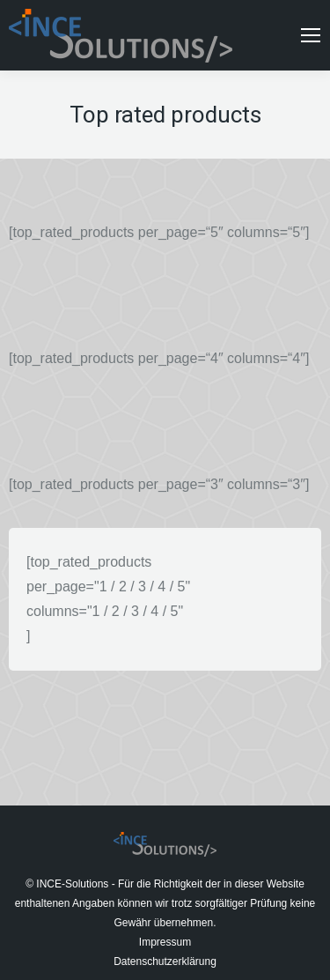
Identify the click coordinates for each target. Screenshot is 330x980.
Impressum (165, 942)
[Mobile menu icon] (311, 35)
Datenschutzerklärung (165, 961)
